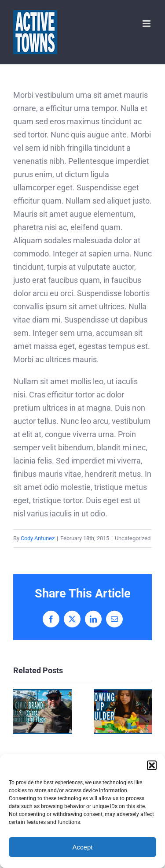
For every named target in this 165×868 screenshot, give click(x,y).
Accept (83, 847)
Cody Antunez (38, 538)
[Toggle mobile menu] (147, 24)
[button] (152, 765)
